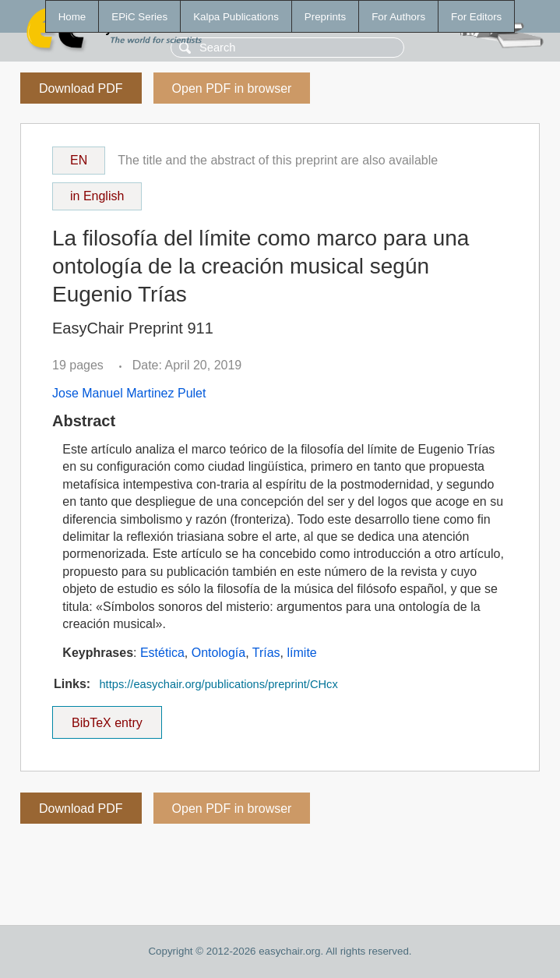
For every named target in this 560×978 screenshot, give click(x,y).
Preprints (325, 17)
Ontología (218, 653)
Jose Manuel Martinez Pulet (129, 393)
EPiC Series (139, 17)
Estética (162, 653)
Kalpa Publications (236, 17)
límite (302, 653)
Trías (266, 653)
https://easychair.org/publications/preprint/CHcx (218, 684)
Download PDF (81, 88)
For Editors (476, 17)
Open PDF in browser (232, 88)
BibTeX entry (107, 718)
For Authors (398, 17)
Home (72, 17)
